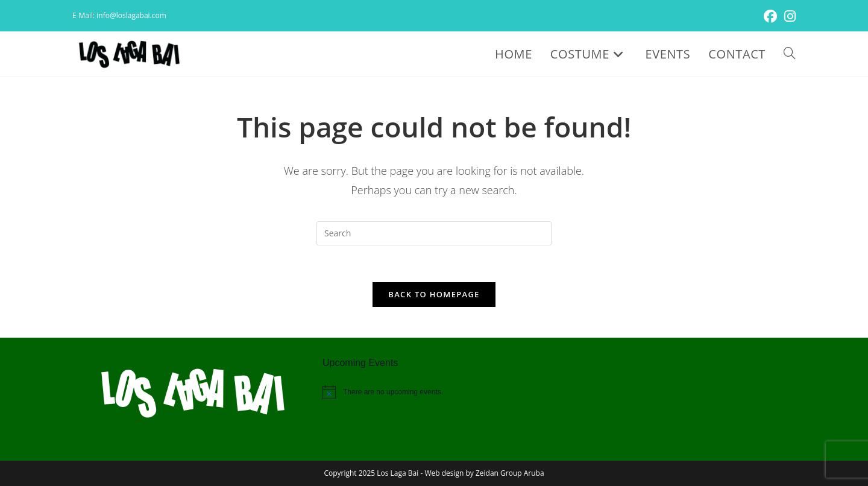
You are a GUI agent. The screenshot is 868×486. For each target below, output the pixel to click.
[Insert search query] (434, 233)
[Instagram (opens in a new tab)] (788, 16)
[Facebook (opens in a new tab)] (770, 16)
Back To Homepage (434, 294)
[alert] (434, 392)
